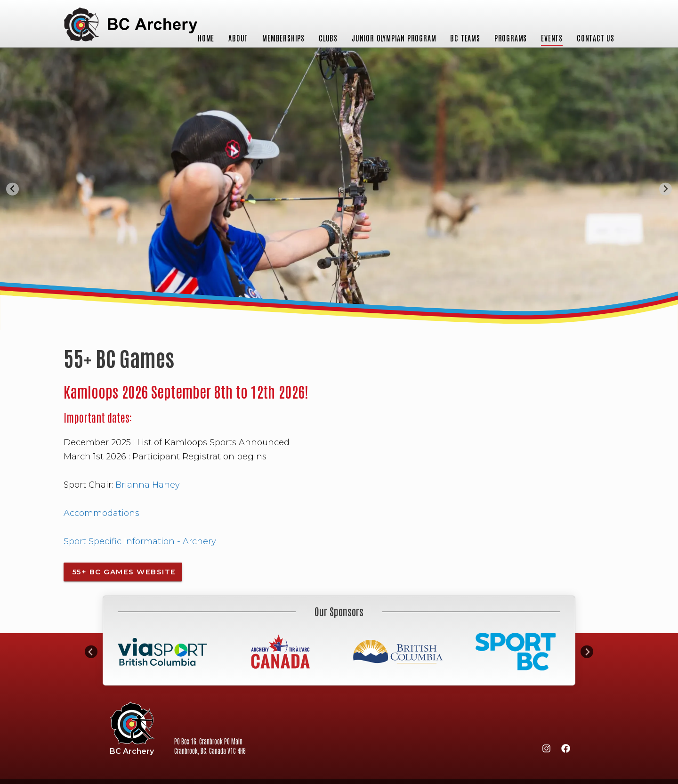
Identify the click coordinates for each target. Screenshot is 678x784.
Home (206, 38)
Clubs (328, 38)
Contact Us (596, 38)
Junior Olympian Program (394, 38)
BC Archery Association (130, 25)
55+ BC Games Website (123, 572)
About (238, 38)
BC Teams (465, 38)
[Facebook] (565, 750)
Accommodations (101, 513)
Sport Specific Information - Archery (140, 541)
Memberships (283, 38)
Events (552, 38)
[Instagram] (546, 750)
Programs (511, 38)
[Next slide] (666, 189)
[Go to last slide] (12, 189)
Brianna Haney (149, 485)
